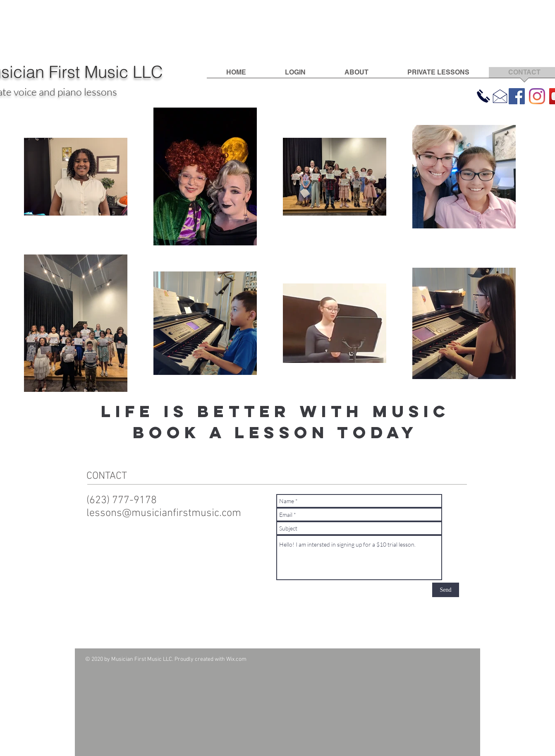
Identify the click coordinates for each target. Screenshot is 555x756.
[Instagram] (537, 96)
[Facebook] (517, 96)
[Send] (446, 590)
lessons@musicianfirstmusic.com (164, 513)
